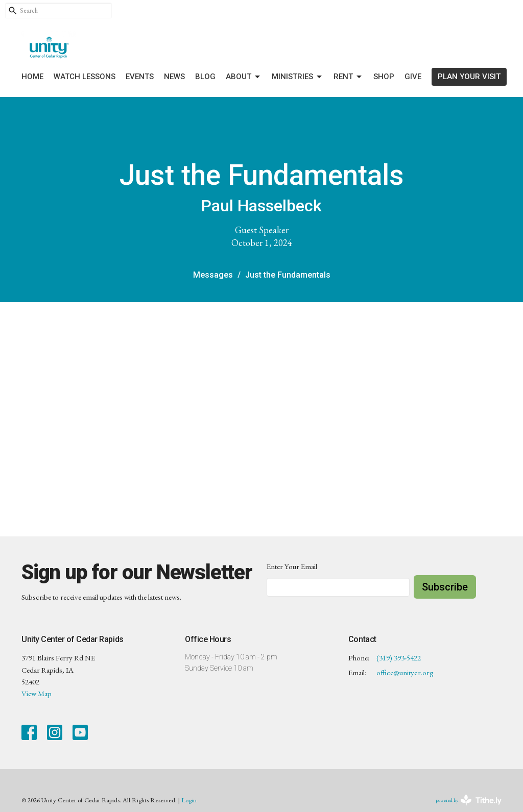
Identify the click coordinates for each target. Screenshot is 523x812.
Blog (205, 77)
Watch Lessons (85, 77)
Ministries (298, 77)
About (244, 77)
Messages (213, 275)
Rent (348, 77)
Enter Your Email (292, 566)
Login (189, 800)
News (174, 77)
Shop (384, 77)
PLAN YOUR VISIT (469, 77)
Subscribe (445, 587)
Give (413, 77)
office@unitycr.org (405, 672)
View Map (37, 693)
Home (32, 77)
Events (140, 77)
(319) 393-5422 (399, 658)
